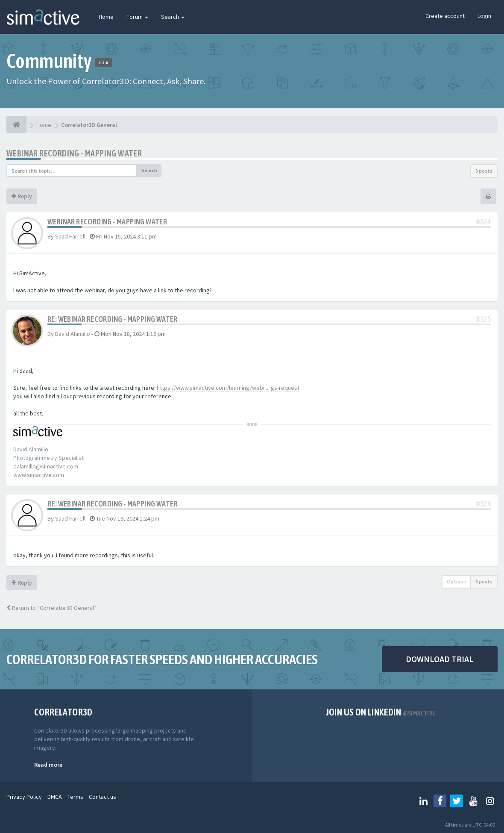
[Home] (16, 125)
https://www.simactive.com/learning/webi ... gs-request (228, 388)
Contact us (103, 797)
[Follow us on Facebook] (440, 801)
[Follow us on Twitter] (457, 801)
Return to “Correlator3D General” (51, 608)
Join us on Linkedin (381, 712)
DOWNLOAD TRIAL (440, 659)
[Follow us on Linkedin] (423, 801)
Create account (445, 16)
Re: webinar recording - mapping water (113, 319)
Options (456, 581)
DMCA (55, 797)
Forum (137, 17)
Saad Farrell (70, 236)
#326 (483, 504)
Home (106, 17)
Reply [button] (22, 196)
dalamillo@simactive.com (46, 466)
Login (484, 16)
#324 (483, 222)
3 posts (484, 171)
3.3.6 (104, 62)
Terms (75, 797)
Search (173, 17)
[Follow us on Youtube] (473, 801)
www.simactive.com (39, 475)
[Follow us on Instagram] (490, 801)
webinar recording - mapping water (74, 153)
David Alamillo (73, 334)
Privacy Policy (24, 797)
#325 (483, 319)
